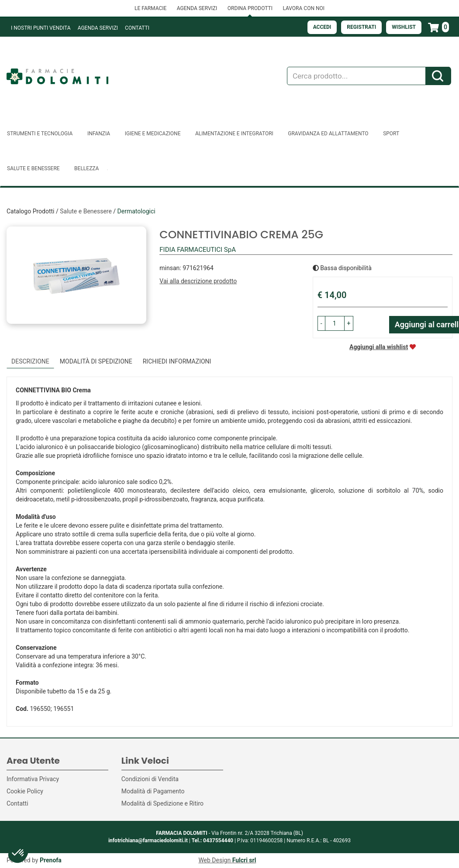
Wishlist (404, 27)
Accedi (322, 27)
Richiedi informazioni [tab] (177, 361)
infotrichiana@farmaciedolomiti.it (148, 841)
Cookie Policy (25, 791)
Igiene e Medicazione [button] (153, 134)
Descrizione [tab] (30, 361)
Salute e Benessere (86, 211)
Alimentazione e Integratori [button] (234, 134)
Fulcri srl (244, 860)
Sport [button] (391, 134)
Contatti (137, 28)
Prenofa (51, 860)
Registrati (361, 27)
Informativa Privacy (33, 779)
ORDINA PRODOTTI (250, 8)
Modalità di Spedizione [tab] (96, 361)
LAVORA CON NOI (304, 8)
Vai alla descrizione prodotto (198, 281)
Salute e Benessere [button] (33, 168)
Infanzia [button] (99, 134)
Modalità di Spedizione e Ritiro (162, 803)
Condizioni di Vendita (150, 779)
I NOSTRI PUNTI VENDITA (41, 28)
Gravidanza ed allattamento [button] (328, 134)
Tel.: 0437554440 (212, 841)
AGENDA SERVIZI (197, 8)
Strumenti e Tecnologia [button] (40, 134)
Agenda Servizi (98, 28)
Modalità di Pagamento (153, 791)
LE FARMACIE (150, 8)
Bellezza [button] (86, 168)
